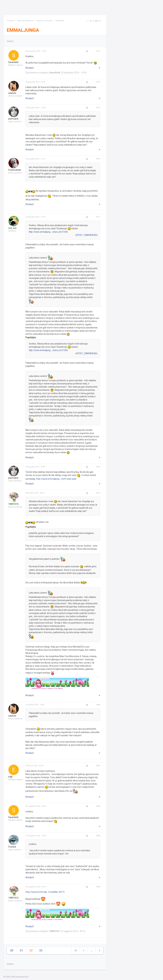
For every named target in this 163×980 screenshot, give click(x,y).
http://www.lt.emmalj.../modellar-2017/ (45, 892)
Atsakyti (30, 68)
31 (93, 21)
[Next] (87, 21)
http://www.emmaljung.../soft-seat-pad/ (56, 479)
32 (96, 21)
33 (99, 21)
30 (90, 21)
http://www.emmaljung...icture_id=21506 (48, 232)
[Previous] (88, 21)
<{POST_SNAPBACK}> (86, 235)
